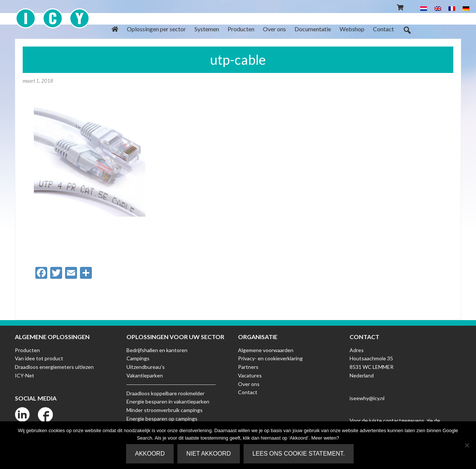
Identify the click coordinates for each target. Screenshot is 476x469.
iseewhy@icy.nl (367, 398)
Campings (138, 358)
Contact (248, 392)
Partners (248, 367)
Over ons (249, 384)
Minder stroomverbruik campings (165, 410)
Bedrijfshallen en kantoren (157, 350)
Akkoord (150, 454)
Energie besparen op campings (162, 419)
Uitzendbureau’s (146, 367)
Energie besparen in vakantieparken (168, 401)
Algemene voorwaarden (266, 350)
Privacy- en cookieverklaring (270, 358)
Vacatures (250, 375)
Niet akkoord (209, 454)
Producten (27, 350)
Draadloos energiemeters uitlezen (54, 367)
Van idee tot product (39, 358)
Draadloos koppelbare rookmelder (165, 393)
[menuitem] (424, 8)
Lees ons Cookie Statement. (299, 454)
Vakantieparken (145, 375)
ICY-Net (25, 375)
